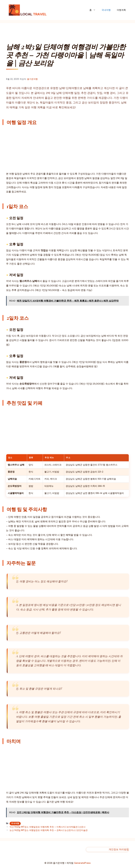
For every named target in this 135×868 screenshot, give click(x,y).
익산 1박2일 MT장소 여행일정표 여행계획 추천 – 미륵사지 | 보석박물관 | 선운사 (48, 827)
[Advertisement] (67, 149)
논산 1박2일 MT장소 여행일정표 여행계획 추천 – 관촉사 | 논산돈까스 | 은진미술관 (49, 830)
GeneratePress (82, 863)
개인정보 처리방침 (119, 849)
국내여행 (106, 10)
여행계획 (121, 10)
